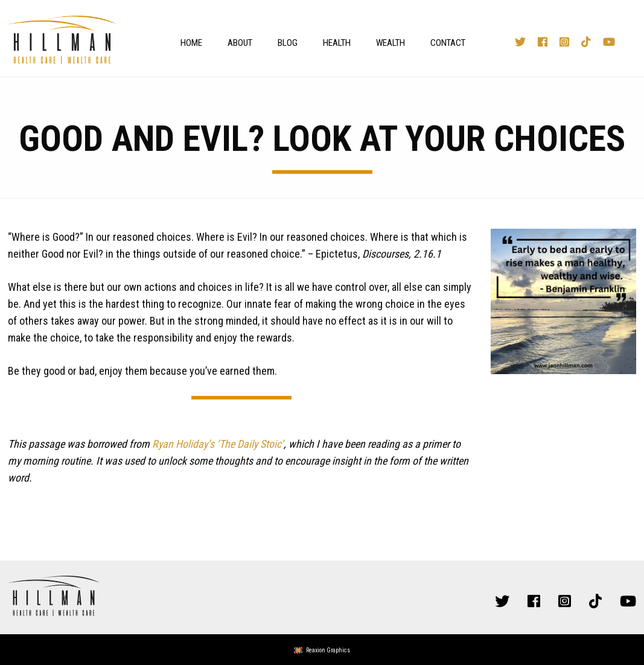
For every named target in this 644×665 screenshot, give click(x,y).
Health (337, 43)
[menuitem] (188, 43)
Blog (288, 43)
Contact (448, 43)
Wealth (391, 43)
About (240, 43)
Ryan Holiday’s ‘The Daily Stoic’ (218, 444)
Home (191, 43)
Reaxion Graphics (328, 650)
